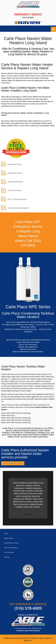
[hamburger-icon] (53, 29)
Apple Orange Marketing (32, 631)
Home (6, 533)
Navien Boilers (9, 538)
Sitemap (7, 557)
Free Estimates (9, 552)
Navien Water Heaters (11, 543)
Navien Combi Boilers (11, 548)
